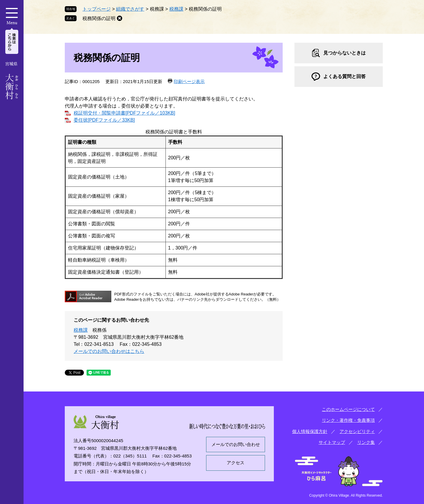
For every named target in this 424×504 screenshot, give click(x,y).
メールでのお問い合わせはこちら (109, 351)
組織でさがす (130, 9)
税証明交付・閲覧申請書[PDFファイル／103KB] (124, 113)
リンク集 (366, 442)
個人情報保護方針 (310, 431)
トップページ (97, 9)
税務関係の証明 (99, 18)
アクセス (236, 463)
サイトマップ (332, 442)
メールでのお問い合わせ (236, 444)
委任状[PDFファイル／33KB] (104, 120)
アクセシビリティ (357, 431)
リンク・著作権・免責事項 (348, 420)
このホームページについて (348, 409)
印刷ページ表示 (189, 81)
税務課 (176, 9)
